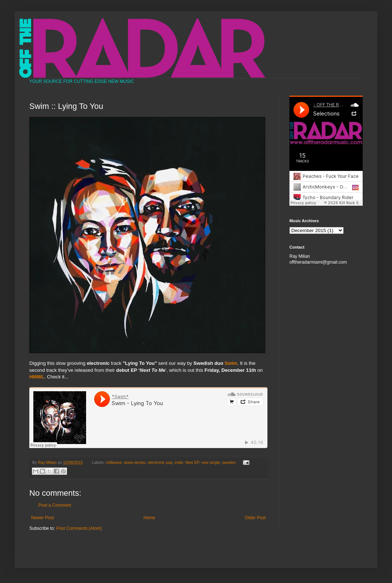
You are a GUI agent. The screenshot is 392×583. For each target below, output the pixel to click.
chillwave (114, 462)
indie (179, 462)
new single (210, 462)
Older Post (255, 518)
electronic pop (160, 462)
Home (149, 518)
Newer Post (42, 518)
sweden (229, 462)
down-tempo (135, 462)
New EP (192, 462)
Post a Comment (55, 505)
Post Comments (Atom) (79, 528)
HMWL (37, 377)
